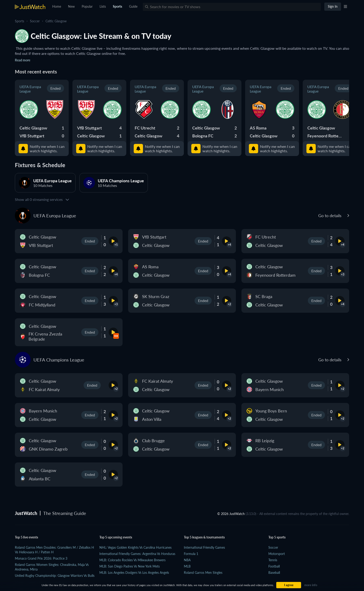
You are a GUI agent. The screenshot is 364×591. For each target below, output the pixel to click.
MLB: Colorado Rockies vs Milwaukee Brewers (132, 560)
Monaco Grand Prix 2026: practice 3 (41, 558)
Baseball (274, 573)
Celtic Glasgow (56, 21)
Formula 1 (191, 554)
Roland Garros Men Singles (203, 573)
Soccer (35, 21)
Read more (23, 60)
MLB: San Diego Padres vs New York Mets (130, 566)
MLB (187, 566)
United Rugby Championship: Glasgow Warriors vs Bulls (55, 576)
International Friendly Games (204, 547)
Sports (19, 21)
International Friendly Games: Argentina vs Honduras (137, 554)
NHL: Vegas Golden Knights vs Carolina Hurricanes (135, 547)
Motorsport (277, 554)
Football (274, 566)
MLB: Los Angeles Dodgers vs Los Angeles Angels (134, 573)
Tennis (273, 560)
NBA (187, 560)
